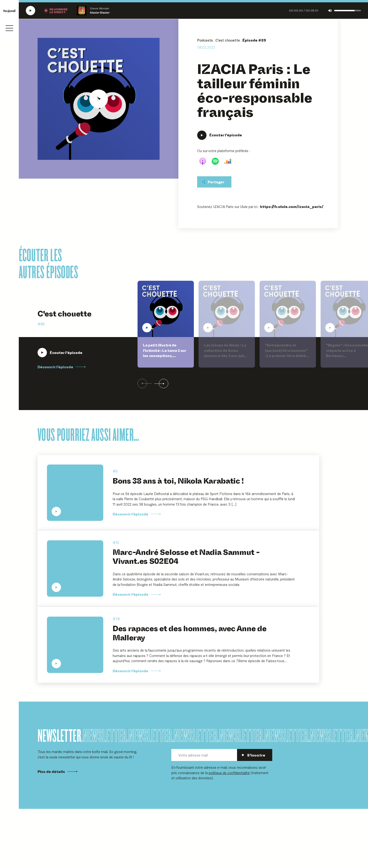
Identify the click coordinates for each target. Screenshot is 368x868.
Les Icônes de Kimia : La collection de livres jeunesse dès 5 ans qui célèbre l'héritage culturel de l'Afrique (225, 356)
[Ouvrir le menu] (9, 28)
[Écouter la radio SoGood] (31, 11)
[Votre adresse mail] (204, 755)
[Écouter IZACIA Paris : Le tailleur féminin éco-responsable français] (99, 99)
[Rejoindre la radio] (56, 11)
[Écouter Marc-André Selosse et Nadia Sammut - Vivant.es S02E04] (75, 568)
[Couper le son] (330, 11)
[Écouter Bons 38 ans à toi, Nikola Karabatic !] (75, 493)
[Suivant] (161, 384)
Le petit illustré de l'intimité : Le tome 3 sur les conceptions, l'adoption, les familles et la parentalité (165, 356)
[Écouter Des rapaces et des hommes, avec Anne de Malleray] (75, 645)
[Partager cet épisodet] (214, 182)
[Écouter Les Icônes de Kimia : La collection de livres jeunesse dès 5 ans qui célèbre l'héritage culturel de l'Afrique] (227, 309)
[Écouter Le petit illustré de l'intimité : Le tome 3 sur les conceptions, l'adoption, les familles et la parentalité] (60, 353)
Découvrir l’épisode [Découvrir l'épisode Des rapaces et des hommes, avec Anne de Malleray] (137, 671)
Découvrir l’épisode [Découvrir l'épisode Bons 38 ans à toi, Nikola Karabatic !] (137, 514)
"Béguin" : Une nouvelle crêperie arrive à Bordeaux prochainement (347, 353)
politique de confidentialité (229, 773)
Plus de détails (57, 772)
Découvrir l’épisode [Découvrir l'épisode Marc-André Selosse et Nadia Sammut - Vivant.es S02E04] (137, 594)
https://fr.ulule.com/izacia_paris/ (292, 207)
